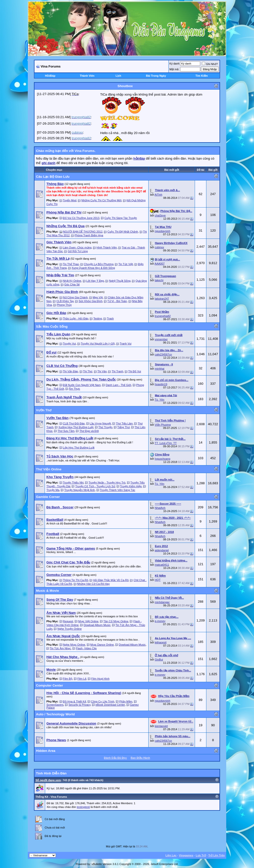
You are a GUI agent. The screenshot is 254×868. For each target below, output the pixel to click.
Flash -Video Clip (86, 648)
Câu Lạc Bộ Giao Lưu (53, 177)
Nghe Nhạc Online (74, 645)
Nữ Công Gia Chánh (75, 297)
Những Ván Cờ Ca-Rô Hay (93, 584)
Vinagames (186, 855)
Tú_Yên (160, 400)
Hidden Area (46, 751)
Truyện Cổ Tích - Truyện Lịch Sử (95, 486)
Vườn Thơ (44, 410)
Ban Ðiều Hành (140, 758)
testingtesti (83, 807)
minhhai (160, 369)
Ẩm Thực (74, 389)
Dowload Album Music (97, 625)
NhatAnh (160, 508)
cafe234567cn (163, 354)
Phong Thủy (64, 305)
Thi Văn (102, 371)
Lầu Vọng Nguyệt (100, 423)
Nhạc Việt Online (88, 621)
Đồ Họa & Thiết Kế (75, 701)
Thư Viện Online (49, 469)
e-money (160, 621)
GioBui (159, 660)
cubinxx (159, 247)
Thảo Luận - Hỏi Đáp (76, 318)
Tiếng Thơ (124, 427)
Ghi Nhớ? (210, 64)
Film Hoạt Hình (100, 679)
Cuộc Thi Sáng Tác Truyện (121, 218)
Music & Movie (48, 591)
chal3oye (160, 215)
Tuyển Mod (70, 200)
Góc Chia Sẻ (72, 284)
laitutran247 (162, 299)
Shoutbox (125, 86)
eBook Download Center (110, 705)
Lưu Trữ (201, 855)
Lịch (118, 76)
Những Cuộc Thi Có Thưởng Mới (101, 200)
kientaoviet (161, 726)
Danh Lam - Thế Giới (118, 385)
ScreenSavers (55, 705)
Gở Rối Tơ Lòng (78, 251)
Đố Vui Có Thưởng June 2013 (81, 218)
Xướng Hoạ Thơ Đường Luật (76, 427)
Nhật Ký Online (72, 281)
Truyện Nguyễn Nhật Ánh (79, 490)
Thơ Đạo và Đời (89, 431)
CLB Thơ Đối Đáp (74, 423)
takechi (159, 280)
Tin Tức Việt (126, 264)
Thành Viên (87, 76)
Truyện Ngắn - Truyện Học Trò (107, 483)
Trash (110, 318)
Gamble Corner (48, 497)
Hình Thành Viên (107, 247)
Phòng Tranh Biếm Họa (89, 235)
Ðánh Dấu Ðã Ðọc (115, 758)
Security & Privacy (79, 705)
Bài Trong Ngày (156, 76)
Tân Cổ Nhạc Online (116, 621)
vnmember (161, 339)
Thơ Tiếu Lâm (124, 423)
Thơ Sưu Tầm (66, 431)
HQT (158, 580)
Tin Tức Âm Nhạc (60, 648)
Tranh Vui (126, 344)
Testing (98, 318)
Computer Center (49, 685)
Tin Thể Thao (71, 264)
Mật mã (174, 69)
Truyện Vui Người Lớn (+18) (98, 344)
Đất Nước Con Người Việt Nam (82, 385)
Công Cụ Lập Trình (103, 701)
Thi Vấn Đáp (70, 371)
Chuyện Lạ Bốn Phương (99, 264)
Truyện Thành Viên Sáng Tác (117, 490)
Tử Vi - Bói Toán (117, 301)
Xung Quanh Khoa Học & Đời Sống (93, 268)
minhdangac (162, 602)
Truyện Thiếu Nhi (73, 483)
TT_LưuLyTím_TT (166, 443)
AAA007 (159, 264)
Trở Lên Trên (217, 855)
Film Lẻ (82, 679)
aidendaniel (162, 550)
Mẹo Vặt (98, 297)
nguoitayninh (162, 231)
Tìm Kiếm (202, 76)
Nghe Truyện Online (70, 629)
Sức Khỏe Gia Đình (91, 301)
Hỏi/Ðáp (50, 76)
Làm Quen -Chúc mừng (77, 247)
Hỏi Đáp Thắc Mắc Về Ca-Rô (111, 580)
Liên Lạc (171, 855)
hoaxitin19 (161, 384)
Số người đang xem (48, 780)
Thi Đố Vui (135, 371)
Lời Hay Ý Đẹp (95, 281)
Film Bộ (68, 679)
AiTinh (158, 195)
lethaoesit (161, 642)
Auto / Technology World (55, 714)
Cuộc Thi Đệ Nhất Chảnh (123, 232)
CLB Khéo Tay (65, 301)
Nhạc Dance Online (102, 645)
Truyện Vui (69, 344)
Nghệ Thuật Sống (120, 281)
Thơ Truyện (105, 427)
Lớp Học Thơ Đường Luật (79, 448)
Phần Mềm (126, 701)
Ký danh (174, 64)
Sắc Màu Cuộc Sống (52, 327)
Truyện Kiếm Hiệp (131, 486)
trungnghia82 (163, 316)
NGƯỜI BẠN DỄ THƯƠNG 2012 (83, 232)
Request (68, 621)
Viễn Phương (163, 425)
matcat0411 (162, 565)
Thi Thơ (88, 371)
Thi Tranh (117, 371)
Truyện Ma (53, 490)
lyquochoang (162, 459)
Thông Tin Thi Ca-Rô (75, 580)
